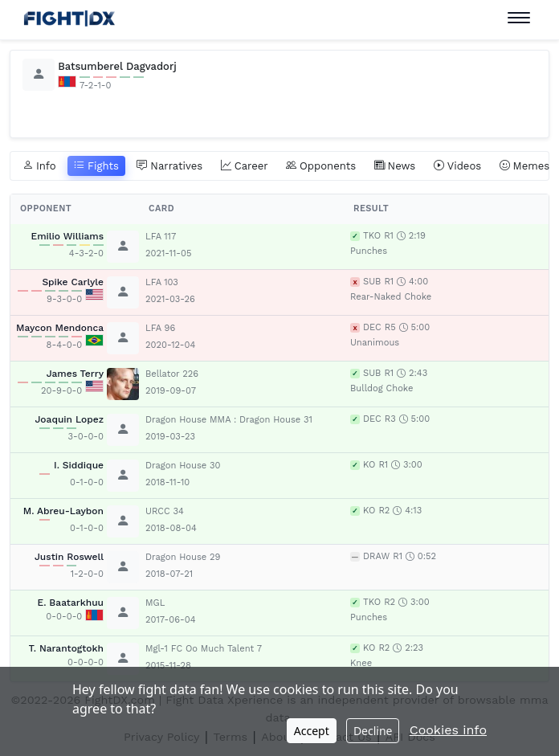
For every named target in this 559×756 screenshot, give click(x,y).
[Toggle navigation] (519, 18)
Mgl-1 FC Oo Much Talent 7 (204, 649)
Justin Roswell (69, 557)
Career (245, 166)
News (395, 166)
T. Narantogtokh (66, 648)
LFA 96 (160, 328)
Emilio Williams (67, 236)
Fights (96, 166)
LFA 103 (162, 282)
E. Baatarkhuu (71, 603)
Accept (312, 731)
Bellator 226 (172, 374)
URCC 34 (165, 511)
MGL (155, 603)
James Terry (75, 374)
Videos (458, 166)
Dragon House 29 (183, 557)
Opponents (321, 166)
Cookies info (448, 730)
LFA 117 (161, 237)
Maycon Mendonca (60, 328)
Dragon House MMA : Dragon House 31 (229, 420)
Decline (373, 731)
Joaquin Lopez (69, 419)
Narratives (169, 166)
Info (39, 166)
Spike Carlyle (73, 282)
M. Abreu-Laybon (63, 511)
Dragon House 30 (183, 466)
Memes (525, 166)
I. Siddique (79, 465)
